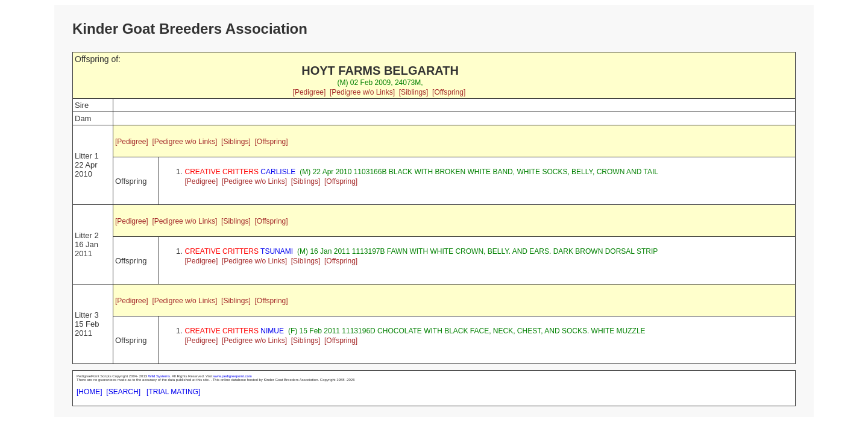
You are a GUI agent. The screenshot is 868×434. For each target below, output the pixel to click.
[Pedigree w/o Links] (362, 92)
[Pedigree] (310, 92)
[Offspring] (449, 92)
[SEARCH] (123, 392)
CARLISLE (241, 172)
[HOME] (90, 392)
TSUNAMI (239, 251)
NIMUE (234, 331)
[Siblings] (414, 92)
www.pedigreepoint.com (233, 376)
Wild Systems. (160, 376)
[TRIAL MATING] (173, 392)
